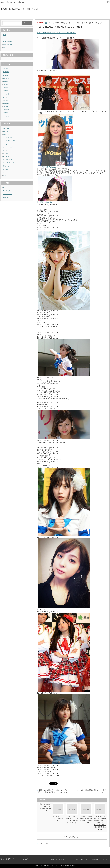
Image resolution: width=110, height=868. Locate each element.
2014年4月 (6, 103)
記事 (4, 172)
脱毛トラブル (7, 166)
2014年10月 (6, 88)
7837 (5, 38)
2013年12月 (6, 116)
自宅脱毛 (6, 169)
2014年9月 (6, 91)
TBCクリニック (7, 128)
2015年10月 (6, 69)
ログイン (6, 188)
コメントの (8, 194)
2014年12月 (6, 81)
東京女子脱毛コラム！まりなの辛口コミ (20, 9)
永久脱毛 (6, 153)
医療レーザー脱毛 (41, 16)
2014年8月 (6, 94)
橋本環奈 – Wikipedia (44, 202)
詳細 (46, 23)
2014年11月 (6, 85)
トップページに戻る (44, 843)
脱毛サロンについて (9, 163)
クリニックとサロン (9, 138)
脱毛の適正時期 (7, 160)
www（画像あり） (8, 41)
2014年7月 (6, 97)
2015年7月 (6, 78)
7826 (5, 47)
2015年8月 (6, 75)
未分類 (5, 150)
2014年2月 (6, 110)
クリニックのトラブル (9, 141)
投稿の (6, 191)
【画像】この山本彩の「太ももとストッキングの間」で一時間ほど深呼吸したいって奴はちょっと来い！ (53, 792)
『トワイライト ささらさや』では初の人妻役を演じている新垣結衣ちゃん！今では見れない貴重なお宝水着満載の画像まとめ (100, 823)
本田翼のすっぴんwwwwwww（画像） (59, 819)
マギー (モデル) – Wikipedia (47, 167)
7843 (5, 35)
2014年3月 (6, 107)
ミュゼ (5, 144)
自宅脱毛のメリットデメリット (96, 16)
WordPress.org (7, 197)
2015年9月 (6, 72)
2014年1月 (6, 113)
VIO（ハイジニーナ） (9, 131)
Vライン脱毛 (69, 16)
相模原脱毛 (6, 157)
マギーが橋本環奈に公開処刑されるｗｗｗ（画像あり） (56, 33)
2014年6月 (6, 100)
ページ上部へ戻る (108, 850)
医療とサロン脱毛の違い (14, 16)
